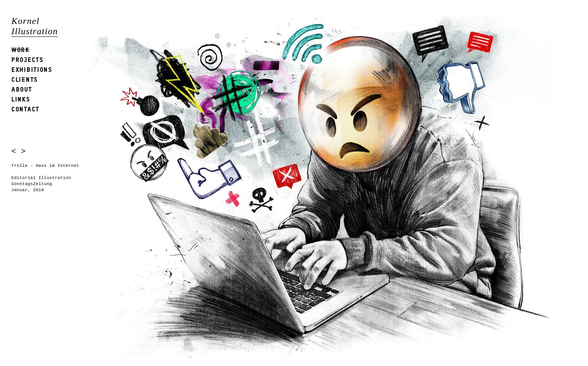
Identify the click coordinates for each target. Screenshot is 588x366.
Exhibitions (32, 69)
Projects (28, 59)
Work (20, 50)
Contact (25, 109)
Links (21, 99)
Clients (25, 79)
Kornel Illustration (35, 26)
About (22, 89)
